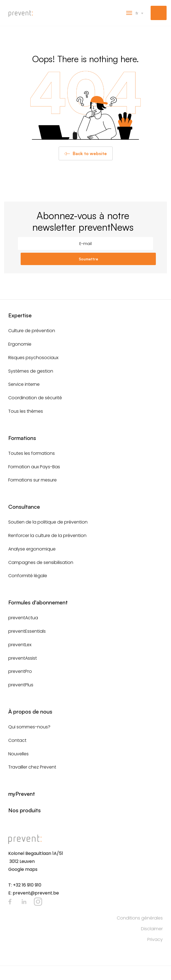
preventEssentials (27, 631)
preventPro (20, 671)
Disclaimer (152, 929)
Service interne (24, 384)
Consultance (24, 507)
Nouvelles (18, 754)
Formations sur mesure (32, 480)
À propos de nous (30, 711)
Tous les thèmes (26, 411)
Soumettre (88, 259)
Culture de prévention (32, 331)
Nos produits (25, 810)
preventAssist (23, 658)
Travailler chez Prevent (32, 767)
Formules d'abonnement (38, 602)
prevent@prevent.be (36, 893)
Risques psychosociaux (33, 358)
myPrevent (159, 13)
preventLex (20, 645)
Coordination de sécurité (35, 398)
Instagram (38, 902)
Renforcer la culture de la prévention (47, 536)
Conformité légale (28, 576)
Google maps (23, 869)
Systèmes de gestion (31, 371)
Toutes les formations (32, 453)
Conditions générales (140, 918)
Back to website (90, 153)
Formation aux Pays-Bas (34, 467)
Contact (17, 740)
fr (137, 13)
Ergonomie (20, 344)
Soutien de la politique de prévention (48, 522)
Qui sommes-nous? (29, 727)
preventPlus (21, 685)
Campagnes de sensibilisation (41, 562)
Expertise (20, 315)
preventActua (23, 618)
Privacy (155, 939)
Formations (22, 438)
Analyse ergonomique (32, 549)
